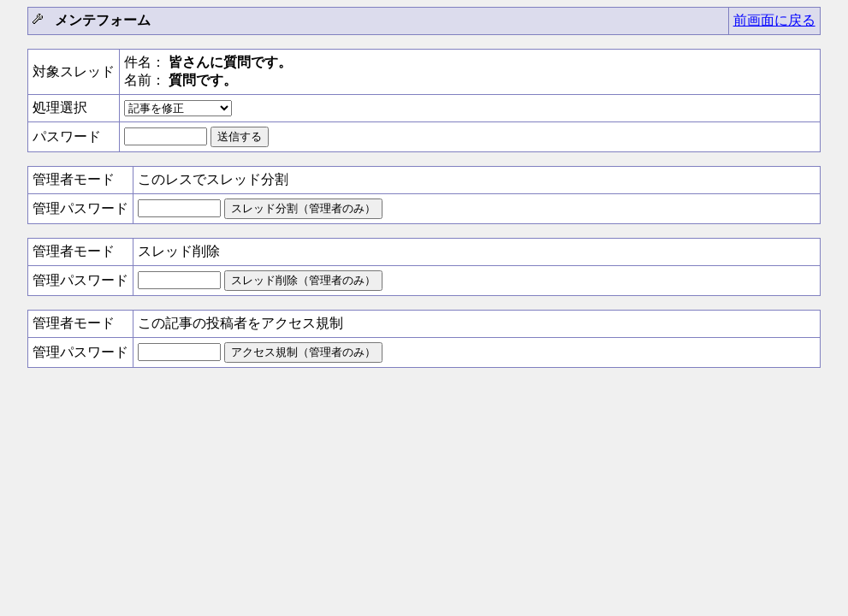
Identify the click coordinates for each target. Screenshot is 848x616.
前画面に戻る (774, 20)
